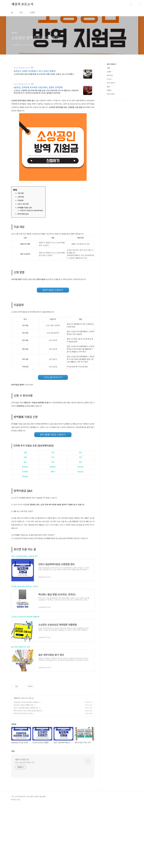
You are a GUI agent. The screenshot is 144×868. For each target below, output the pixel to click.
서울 (25, 452)
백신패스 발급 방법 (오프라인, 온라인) (25, 586)
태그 (21, 12)
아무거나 (17, 698)
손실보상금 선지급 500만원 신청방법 (26, 702)
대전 (81, 462)
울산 (25, 462)
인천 (53, 452)
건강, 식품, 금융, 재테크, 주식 (25, 762)
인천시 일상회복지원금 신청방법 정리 (25, 556)
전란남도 (81, 467)
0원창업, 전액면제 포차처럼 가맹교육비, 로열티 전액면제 (38, 87)
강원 (25, 457)
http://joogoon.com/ (22, 68)
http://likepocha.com (22, 84)
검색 (126, 5)
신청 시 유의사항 (23, 204)
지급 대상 (21, 193)
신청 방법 (21, 197)
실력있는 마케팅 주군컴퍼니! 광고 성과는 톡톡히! (35, 71)
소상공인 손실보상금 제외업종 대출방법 (25, 617)
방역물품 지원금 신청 (25, 208)
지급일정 (20, 200)
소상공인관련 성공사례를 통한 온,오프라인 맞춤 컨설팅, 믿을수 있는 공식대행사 (44, 74)
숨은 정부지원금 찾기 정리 (21, 647)
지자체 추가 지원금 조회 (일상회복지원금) (31, 210)
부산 (53, 457)
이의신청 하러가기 (53, 377)
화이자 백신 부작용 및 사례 (23, 713)
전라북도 (25, 472)
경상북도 (25, 476)
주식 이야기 (111, 83)
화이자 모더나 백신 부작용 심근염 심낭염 (27, 711)
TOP (131, 797)
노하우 (109, 72)
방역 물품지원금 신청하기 (53, 435)
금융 (108, 87)
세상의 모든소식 (22, 4)
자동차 (109, 90)
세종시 (53, 472)
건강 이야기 (111, 94)
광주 (81, 457)
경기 (81, 452)
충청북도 (53, 467)
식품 (108, 68)
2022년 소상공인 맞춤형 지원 (23, 705)
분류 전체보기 (111, 64)
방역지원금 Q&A (23, 214)
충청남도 (25, 467)
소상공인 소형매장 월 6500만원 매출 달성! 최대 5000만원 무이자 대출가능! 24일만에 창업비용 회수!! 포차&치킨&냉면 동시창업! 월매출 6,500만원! (46, 92)
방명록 (32, 12)
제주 (53, 462)
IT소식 (109, 79)
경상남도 (81, 472)
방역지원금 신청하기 (53, 290)
